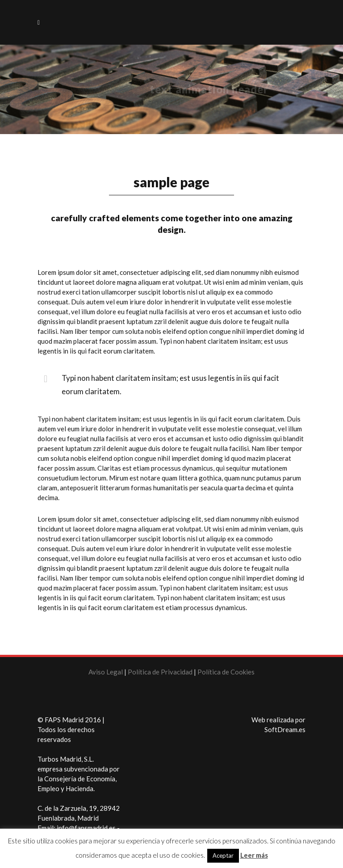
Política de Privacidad (161, 672)
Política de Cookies (226, 672)
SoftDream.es (285, 729)
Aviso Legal (106, 672)
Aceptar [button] (223, 855)
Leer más (254, 855)
